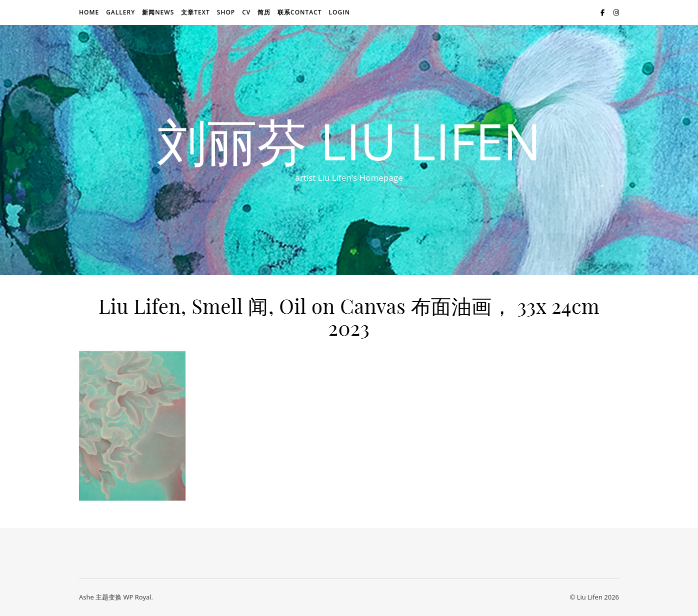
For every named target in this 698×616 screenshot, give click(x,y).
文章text (195, 12)
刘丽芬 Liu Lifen (349, 141)
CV (246, 12)
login (339, 12)
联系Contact (300, 12)
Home (89, 12)
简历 (264, 12)
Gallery (120, 12)
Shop (226, 12)
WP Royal (137, 597)
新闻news (158, 12)
